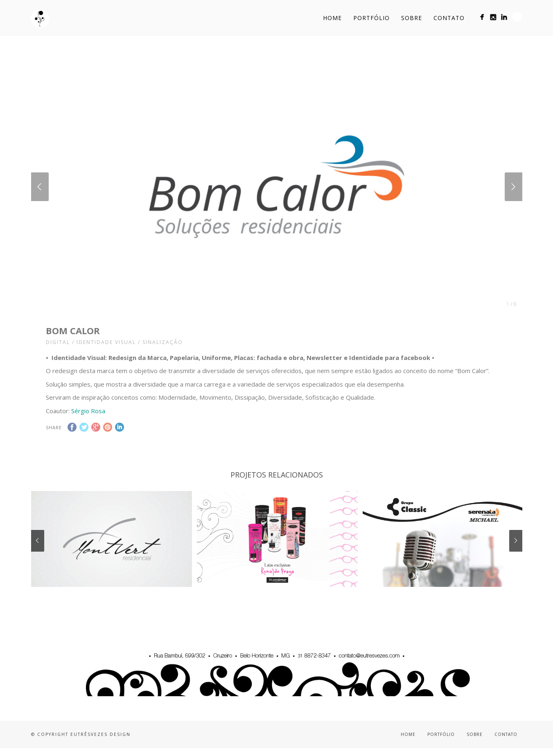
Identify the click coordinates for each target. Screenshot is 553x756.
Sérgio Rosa (88, 411)
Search (517, 17)
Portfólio (371, 18)
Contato (449, 18)
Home (332, 18)
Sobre (412, 18)
